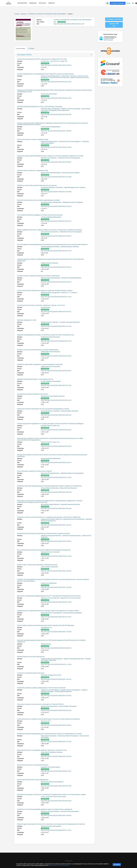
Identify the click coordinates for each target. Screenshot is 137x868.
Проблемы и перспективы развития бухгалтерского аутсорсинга (37, 185)
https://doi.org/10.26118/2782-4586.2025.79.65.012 (56, 236)
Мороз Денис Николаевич (49, 736)
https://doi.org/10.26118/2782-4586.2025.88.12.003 (56, 98)
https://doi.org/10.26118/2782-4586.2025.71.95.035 (56, 587)
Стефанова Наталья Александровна (69, 158)
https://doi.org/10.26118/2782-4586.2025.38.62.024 (56, 415)
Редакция (33, 3)
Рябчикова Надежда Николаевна (51, 675)
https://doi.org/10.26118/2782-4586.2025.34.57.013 (56, 251)
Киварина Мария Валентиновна (109, 39)
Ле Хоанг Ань (45, 61)
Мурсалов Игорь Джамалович (50, 473)
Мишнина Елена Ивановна (68, 488)
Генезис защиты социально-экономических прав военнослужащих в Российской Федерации (46, 625)
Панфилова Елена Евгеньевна (50, 337)
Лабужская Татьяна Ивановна (50, 598)
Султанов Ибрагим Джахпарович (51, 217)
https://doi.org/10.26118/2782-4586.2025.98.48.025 (56, 430)
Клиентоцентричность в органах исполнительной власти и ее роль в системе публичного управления (48, 719)
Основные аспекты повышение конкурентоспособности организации (38, 276)
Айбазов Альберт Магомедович (71, 109)
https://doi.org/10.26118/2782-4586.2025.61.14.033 (56, 556)
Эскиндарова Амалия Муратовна (59, 110)
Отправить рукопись (118, 3)
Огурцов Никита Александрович (71, 690)
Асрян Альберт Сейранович (50, 567)
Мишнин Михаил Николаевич (50, 488)
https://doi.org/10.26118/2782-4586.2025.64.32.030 (56, 509)
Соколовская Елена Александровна (70, 141)
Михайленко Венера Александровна (52, 782)
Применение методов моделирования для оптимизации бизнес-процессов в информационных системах (49, 734)
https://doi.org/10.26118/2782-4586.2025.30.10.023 (56, 400)
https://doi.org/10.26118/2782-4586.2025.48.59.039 (56, 648)
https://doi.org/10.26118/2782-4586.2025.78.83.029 (56, 492)
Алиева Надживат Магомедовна (51, 381)
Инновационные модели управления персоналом (32, 394)
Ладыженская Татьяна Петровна (70, 598)
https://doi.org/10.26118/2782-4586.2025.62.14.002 (56, 82)
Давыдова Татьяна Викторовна (51, 767)
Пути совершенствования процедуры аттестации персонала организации (40, 215)
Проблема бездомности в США (27, 320)
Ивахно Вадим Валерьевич (63, 691)
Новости (52, 3)
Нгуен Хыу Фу (55, 61)
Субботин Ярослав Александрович (52, 659)
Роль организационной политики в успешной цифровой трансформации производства (44, 550)
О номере (31, 48)
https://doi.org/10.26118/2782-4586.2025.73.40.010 (56, 206)
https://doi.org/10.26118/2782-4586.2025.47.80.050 (56, 815)
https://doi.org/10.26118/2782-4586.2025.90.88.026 (56, 446)
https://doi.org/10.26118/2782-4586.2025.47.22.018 (56, 326)
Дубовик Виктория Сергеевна (80, 77)
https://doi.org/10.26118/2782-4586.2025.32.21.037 (56, 617)
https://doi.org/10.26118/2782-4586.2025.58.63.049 (56, 801)
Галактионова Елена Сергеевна (60, 77)
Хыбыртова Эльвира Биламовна (71, 278)
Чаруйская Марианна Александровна (72, 473)
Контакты (42, 3)
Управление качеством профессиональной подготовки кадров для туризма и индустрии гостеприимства (49, 486)
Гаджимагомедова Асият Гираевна (75, 187)
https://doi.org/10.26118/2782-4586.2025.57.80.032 (56, 541)
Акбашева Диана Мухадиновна (51, 109)
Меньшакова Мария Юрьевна (50, 504)
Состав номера (20, 48)
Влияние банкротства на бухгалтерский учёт (31, 657)
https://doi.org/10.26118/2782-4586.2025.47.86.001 (56, 65)
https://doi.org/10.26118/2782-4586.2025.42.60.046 (56, 756)
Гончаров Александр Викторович (70, 322)
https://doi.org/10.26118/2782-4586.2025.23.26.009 (56, 192)
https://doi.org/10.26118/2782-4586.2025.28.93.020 (56, 356)
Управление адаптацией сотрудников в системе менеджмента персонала (40, 364)
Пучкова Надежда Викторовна (50, 247)
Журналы (24, 14)
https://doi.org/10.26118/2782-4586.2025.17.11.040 (56, 664)
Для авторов (22, 3)
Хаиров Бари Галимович (69, 76)
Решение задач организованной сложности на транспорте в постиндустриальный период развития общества (51, 824)
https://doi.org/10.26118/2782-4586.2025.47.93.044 (56, 725)
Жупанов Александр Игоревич (72, 536)
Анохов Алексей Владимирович (51, 127)
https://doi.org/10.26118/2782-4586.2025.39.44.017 (56, 312)
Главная (17, 14)
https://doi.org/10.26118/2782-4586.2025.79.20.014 (56, 267)
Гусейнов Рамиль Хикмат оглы (50, 426)
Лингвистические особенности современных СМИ (33, 171)
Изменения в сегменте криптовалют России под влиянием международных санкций (43, 409)
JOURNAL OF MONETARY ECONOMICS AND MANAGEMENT (48, 14)
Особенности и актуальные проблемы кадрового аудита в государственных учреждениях (45, 809)
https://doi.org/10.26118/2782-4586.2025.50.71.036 (56, 602)
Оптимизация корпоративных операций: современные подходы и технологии (41, 305)
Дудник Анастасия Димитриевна (51, 173)
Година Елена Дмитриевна (49, 141)
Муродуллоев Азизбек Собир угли (52, 519)
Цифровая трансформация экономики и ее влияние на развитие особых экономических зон (46, 335)
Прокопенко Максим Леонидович (68, 736)
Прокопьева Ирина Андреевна (72, 613)
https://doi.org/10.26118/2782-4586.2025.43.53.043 (56, 710)
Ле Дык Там (63, 61)
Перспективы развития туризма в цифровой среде (33, 139)
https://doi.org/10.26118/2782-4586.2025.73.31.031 (56, 525)
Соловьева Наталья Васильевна (56, 797)
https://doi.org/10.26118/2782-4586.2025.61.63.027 (56, 463)
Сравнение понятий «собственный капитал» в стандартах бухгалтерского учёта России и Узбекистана (49, 517)
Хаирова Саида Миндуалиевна (51, 76)
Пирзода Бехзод (46, 644)
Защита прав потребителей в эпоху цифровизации (33, 780)
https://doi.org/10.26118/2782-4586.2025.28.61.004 (56, 114)
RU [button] (133, 3)
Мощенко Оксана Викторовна (50, 811)
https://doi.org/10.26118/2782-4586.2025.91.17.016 (56, 297)
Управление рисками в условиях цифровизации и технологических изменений (41, 688)
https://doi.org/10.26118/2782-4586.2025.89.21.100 (69, 24)
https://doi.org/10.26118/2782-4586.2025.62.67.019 (56, 341)
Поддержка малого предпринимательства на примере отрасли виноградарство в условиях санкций (48, 611)
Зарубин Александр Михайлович (51, 536)
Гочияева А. (74, 293)
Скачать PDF (114, 25)
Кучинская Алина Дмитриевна (70, 811)
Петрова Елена (46, 307)
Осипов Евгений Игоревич (49, 94)
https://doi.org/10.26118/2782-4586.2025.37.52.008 (56, 177)
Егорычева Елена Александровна (52, 613)
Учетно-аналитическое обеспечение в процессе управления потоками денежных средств (45, 291)
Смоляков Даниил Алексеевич (51, 411)
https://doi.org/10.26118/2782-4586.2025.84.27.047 (56, 771)
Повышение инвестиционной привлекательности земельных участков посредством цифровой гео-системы (50, 156)
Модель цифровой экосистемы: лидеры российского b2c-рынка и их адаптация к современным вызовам (49, 230)
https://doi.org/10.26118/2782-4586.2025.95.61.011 (56, 221)
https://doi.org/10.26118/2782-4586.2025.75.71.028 (56, 477)
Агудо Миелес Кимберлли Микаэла (52, 752)
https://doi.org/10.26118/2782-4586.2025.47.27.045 (56, 742)
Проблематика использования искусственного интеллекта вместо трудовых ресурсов (44, 533)
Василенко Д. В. (46, 721)
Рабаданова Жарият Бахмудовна (73, 202)
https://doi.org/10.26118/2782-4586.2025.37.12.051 (56, 830)
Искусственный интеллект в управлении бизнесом (33, 765)
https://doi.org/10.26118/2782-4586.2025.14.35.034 (56, 571)
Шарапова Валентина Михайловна (74, 519)
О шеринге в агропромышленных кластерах (31, 673)
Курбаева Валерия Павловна (70, 247)
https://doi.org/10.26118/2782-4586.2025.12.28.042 (56, 696)
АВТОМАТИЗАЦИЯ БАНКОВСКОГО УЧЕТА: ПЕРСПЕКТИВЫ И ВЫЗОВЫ (40, 107)
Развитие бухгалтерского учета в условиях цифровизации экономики (38, 200)
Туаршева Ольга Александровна (51, 826)
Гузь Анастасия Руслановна (50, 232)
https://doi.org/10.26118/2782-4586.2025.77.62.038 (56, 632)
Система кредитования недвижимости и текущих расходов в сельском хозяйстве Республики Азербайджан (50, 424)
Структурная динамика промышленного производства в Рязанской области (40, 704)
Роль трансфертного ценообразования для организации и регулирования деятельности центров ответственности (52, 244)
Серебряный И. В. (46, 627)
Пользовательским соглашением (59, 865)
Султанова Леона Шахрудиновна (51, 202)
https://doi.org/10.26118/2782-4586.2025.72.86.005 (56, 131)
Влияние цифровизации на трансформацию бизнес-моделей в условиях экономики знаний (45, 74)
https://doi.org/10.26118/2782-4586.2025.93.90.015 (56, 282)
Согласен (117, 865)
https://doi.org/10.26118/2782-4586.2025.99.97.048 (56, 786)
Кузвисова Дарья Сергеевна (70, 411)
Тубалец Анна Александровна (50, 690)
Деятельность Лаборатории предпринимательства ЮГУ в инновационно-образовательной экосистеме (49, 596)
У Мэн (43, 797)
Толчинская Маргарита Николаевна (52, 187)
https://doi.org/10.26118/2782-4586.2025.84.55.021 (56, 371)
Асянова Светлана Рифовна (71, 173)
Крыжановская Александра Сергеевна (53, 396)
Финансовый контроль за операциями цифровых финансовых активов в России (42, 750)
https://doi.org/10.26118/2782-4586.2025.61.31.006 (56, 147)
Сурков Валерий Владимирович (51, 458)
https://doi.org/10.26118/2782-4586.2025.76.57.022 (56, 385)
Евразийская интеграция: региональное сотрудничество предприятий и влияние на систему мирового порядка (51, 794)
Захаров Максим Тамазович (50, 263)
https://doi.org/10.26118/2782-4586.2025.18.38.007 (56, 162)
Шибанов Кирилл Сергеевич (50, 322)
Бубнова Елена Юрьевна (49, 158)
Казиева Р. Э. (65, 293)
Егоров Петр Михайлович (49, 583)
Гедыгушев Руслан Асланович (50, 552)
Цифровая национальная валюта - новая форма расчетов (35, 379)
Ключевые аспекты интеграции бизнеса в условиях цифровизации (38, 350)
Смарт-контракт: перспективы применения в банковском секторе (37, 565)
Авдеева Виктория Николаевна (51, 366)
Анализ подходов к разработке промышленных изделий (34, 471)
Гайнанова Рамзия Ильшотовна (70, 504)
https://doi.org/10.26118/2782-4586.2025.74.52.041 (56, 679)
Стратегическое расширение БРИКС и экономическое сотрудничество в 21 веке (42, 59)
